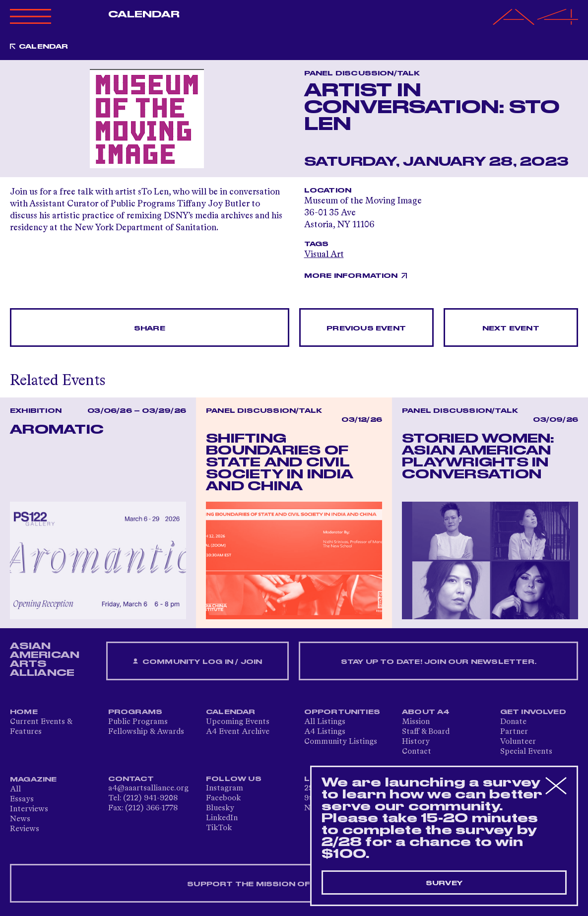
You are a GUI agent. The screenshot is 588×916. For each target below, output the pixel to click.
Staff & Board (426, 732)
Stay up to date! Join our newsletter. (439, 662)
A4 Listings (325, 732)
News (20, 819)
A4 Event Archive (238, 732)
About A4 (426, 712)
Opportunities (342, 712)
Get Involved (533, 712)
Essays (22, 799)
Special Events (526, 752)
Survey (444, 883)
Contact (417, 752)
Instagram (225, 788)
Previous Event (366, 328)
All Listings (325, 722)
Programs (135, 712)
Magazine (33, 780)
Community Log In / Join (197, 662)
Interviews (29, 809)
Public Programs (138, 722)
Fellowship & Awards (146, 732)
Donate (513, 722)
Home (24, 712)
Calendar (144, 14)
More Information (351, 276)
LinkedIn (222, 818)
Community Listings (341, 742)
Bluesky (220, 808)
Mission (416, 722)
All (15, 789)
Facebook (223, 798)
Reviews (25, 829)
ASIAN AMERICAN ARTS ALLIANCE (45, 659)
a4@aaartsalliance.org (148, 788)
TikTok (219, 828)
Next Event (511, 328)
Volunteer (518, 742)
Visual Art (324, 255)
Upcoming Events (238, 722)
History (416, 742)
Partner (514, 732)
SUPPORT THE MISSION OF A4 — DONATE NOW (294, 884)
